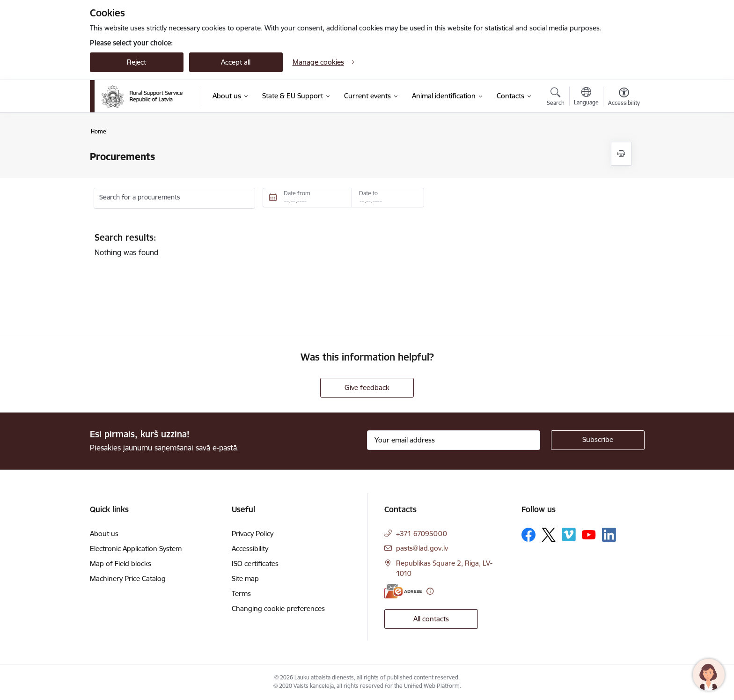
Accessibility (250, 549)
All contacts (431, 619)
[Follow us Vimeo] (569, 534)
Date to (368, 193)
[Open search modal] (556, 98)
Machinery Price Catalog (128, 578)
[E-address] (403, 591)
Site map (245, 578)
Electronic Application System (136, 549)
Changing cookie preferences (278, 608)
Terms (241, 593)
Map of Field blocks (121, 564)
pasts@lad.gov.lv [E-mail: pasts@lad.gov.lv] (422, 548)
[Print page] (621, 154)
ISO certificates (255, 564)
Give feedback (367, 387)
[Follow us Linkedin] (609, 535)
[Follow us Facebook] (528, 535)
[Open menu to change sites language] (586, 97)
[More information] (430, 591)
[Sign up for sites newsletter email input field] (454, 440)
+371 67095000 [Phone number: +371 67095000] (422, 534)
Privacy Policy (253, 534)
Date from (297, 193)
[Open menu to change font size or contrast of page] (624, 98)
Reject (136, 62)
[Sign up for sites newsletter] (598, 440)
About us (104, 534)
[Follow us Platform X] (549, 535)
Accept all (236, 62)
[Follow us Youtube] (589, 534)
